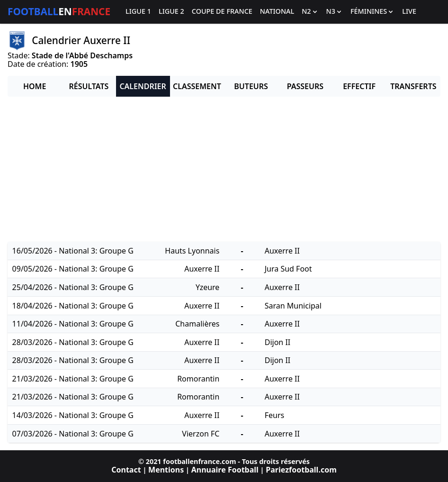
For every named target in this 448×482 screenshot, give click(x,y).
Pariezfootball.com (301, 470)
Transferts (413, 86)
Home (35, 86)
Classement (197, 86)
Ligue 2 (171, 12)
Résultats (89, 86)
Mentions (166, 470)
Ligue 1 (138, 12)
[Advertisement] (224, 171)
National (277, 12)
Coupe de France (222, 12)
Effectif (359, 86)
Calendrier (143, 86)
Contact (126, 470)
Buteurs (251, 86)
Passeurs (305, 86)
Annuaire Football (225, 470)
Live (409, 12)
